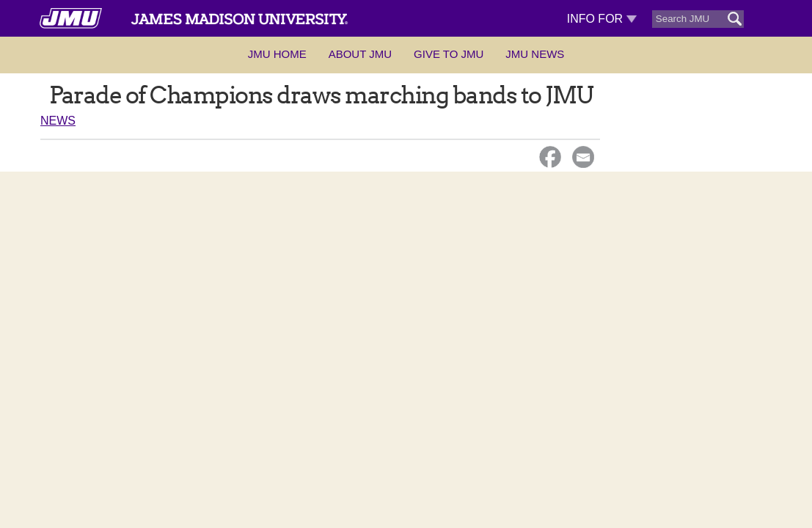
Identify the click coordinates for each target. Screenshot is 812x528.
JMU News (535, 54)
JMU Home (277, 54)
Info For (602, 19)
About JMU (360, 54)
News (58, 121)
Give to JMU (449, 54)
